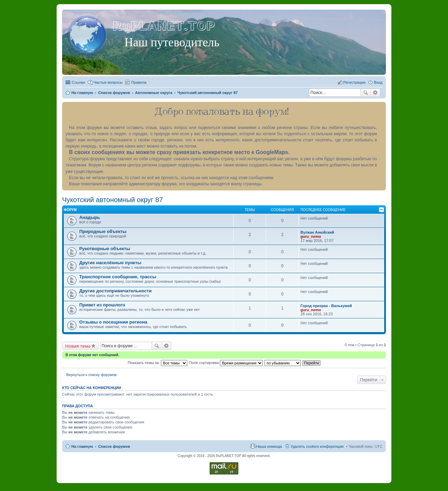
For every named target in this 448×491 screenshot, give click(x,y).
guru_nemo (311, 236)
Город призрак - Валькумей (326, 306)
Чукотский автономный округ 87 (113, 200)
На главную (82, 446)
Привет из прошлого (102, 305)
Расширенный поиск (375, 93)
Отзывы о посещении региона (113, 322)
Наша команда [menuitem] (269, 446)
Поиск (366, 93)
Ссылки (78, 82)
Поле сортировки (226, 363)
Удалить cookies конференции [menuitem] (317, 446)
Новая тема (78, 346)
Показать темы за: (157, 363)
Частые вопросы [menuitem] (108, 82)
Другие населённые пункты (110, 263)
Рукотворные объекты (105, 249)
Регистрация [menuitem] (354, 82)
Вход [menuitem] (378, 82)
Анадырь (90, 217)
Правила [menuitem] (139, 82)
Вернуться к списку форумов (91, 375)
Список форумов (114, 446)
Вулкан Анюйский (317, 232)
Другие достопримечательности (115, 291)
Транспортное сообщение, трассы (118, 277)
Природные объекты (103, 231)
